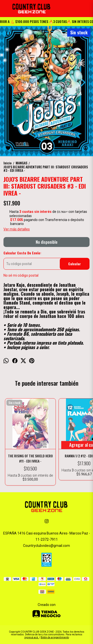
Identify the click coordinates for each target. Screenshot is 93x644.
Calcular (75, 264)
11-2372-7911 (47, 539)
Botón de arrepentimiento (55, 637)
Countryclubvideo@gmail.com (46, 546)
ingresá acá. (32, 637)
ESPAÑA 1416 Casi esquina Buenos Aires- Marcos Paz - (47, 533)
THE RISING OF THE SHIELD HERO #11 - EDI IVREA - (30, 458)
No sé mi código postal (21, 275)
